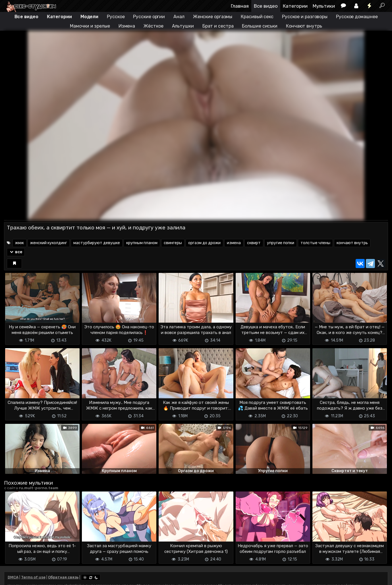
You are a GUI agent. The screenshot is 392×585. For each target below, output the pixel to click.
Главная (240, 6)
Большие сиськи (260, 26)
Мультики (324, 6)
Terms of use (33, 577)
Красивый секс (257, 17)
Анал (179, 17)
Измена (127, 26)
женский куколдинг (49, 243)
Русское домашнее (357, 17)
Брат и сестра (218, 26)
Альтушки (183, 26)
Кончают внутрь (304, 26)
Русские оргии (149, 17)
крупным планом (142, 243)
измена (234, 243)
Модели (89, 17)
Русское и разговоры (305, 17)
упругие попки (281, 243)
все (16, 252)
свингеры (173, 243)
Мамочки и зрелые (90, 26)
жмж (19, 243)
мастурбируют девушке (97, 243)
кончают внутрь (352, 243)
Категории (295, 6)
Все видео (266, 6)
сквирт (254, 243)
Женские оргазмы (213, 17)
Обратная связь (63, 577)
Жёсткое (153, 26)
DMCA (13, 577)
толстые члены (315, 243)
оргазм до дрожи (204, 243)
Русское (116, 17)
